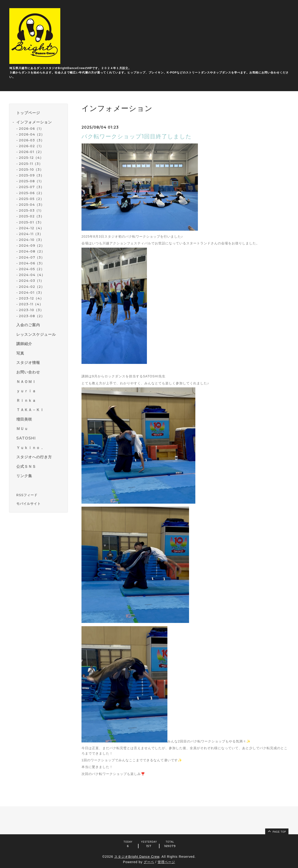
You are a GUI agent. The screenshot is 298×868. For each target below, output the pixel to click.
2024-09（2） (32, 246)
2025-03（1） (31, 210)
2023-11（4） (31, 304)
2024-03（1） (31, 281)
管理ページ (166, 862)
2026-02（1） (31, 146)
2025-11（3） (31, 164)
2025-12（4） (31, 158)
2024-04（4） (32, 275)
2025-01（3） (31, 222)
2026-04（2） (32, 134)
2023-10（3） (31, 310)
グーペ (149, 862)
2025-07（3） (31, 187)
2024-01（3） (31, 293)
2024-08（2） (32, 251)
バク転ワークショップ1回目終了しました (137, 136)
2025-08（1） (31, 181)
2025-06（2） (31, 193)
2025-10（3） (31, 170)
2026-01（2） (31, 152)
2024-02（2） (32, 287)
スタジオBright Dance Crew (137, 857)
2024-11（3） (31, 234)
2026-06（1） (31, 129)
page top (277, 831)
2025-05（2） (31, 199)
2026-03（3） (32, 140)
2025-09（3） (31, 175)
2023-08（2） (32, 316)
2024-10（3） (31, 240)
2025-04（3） (32, 205)
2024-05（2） (32, 269)
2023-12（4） (31, 298)
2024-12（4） (31, 228)
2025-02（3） (31, 216)
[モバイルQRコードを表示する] (40, 504)
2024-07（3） (32, 257)
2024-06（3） (32, 263)
